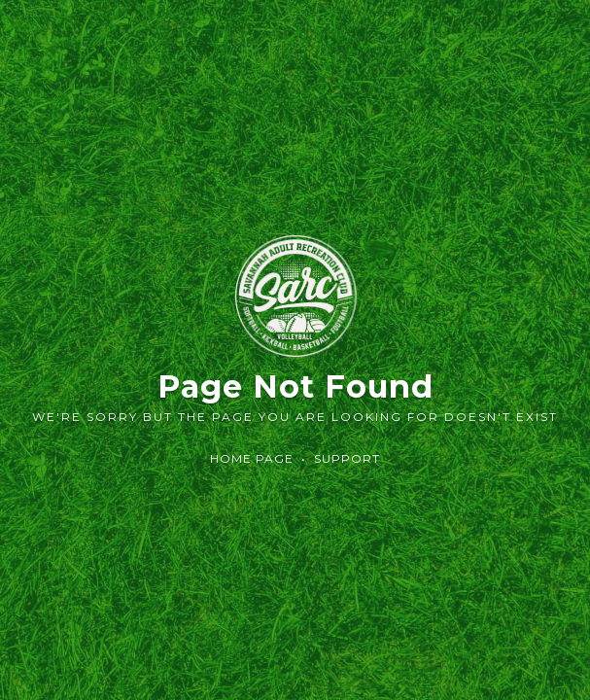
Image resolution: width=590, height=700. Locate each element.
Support (347, 458)
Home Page (252, 458)
